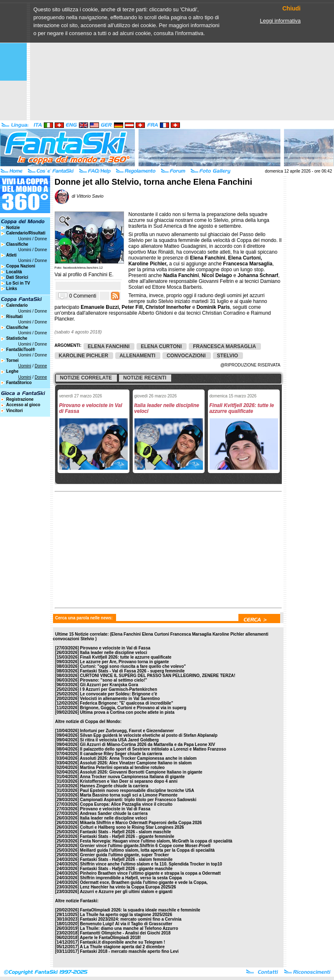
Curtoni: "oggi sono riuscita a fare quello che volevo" (133, 666)
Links (12, 289)
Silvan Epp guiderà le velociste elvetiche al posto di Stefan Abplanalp (149, 735)
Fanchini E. (101, 275)
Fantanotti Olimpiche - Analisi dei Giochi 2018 (125, 933)
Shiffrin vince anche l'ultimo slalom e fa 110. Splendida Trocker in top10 (151, 864)
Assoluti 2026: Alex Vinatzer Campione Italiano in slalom (136, 763)
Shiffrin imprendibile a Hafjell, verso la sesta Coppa (131, 878)
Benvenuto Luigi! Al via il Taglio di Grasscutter (126, 924)
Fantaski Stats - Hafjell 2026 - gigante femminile (127, 836)
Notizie (13, 228)
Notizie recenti (145, 378)
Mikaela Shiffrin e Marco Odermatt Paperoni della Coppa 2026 (141, 823)
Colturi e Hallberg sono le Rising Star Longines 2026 (132, 827)
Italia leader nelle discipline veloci (114, 653)
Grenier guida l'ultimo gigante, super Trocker (125, 855)
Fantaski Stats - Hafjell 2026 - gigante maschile (127, 869)
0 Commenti (83, 295)
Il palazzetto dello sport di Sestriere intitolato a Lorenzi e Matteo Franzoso (153, 749)
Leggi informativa (280, 21)
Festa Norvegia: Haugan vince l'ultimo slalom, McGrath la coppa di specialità (156, 841)
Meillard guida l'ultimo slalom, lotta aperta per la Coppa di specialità (147, 850)
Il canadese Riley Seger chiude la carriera (121, 754)
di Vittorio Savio (79, 196)
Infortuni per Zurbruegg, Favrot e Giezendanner (127, 731)
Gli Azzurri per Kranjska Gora (109, 685)
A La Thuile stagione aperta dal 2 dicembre (122, 947)
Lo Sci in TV (18, 283)
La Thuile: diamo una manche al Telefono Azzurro (129, 928)
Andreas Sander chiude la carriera (114, 813)
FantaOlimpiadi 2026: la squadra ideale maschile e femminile (140, 910)
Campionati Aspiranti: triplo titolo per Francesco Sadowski (138, 800)
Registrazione (20, 399)
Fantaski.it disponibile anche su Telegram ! (123, 942)
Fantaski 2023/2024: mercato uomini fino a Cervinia (131, 919)
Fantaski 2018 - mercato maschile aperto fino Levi (129, 951)
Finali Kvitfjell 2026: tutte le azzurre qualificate (126, 657)
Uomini (25, 239)
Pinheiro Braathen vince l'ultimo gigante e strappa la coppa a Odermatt (151, 873)
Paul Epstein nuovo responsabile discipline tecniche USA (137, 790)
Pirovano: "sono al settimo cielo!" (114, 680)
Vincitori (15, 411)
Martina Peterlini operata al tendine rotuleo (123, 767)
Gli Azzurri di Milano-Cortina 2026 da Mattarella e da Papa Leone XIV (148, 745)
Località (14, 272)
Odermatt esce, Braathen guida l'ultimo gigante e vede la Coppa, (144, 882)
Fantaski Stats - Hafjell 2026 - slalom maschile (126, 832)
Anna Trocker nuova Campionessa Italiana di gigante (132, 777)
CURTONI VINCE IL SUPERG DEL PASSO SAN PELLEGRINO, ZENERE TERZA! (158, 676)
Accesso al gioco (23, 405)
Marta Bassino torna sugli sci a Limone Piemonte (129, 795)
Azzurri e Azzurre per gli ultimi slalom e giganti (126, 892)
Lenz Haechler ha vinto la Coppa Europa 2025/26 (128, 887)
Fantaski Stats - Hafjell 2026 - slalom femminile (127, 859)
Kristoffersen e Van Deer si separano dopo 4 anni (129, 781)
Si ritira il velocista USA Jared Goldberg (120, 740)
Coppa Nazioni (21, 266)
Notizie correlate (86, 378)
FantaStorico (19, 383)
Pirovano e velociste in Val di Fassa (115, 648)
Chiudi (291, 9)
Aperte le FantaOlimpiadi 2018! (110, 938)
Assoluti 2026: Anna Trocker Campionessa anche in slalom (138, 758)
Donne (41, 239)
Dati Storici (17, 277)
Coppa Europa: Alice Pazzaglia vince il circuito (126, 804)
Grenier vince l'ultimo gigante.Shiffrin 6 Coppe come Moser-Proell (145, 846)
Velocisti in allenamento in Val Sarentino (120, 699)
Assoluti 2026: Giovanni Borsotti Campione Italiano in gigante (141, 772)
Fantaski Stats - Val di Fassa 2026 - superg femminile (133, 671)
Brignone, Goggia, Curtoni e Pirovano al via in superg (133, 708)
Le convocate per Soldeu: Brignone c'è (119, 694)
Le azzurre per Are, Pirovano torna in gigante (125, 662)
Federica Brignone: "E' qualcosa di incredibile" (127, 703)
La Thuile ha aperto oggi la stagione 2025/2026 (126, 915)
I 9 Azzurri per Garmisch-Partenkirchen (119, 689)
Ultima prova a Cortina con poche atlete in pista (127, 712)
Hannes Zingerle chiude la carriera (114, 786)
